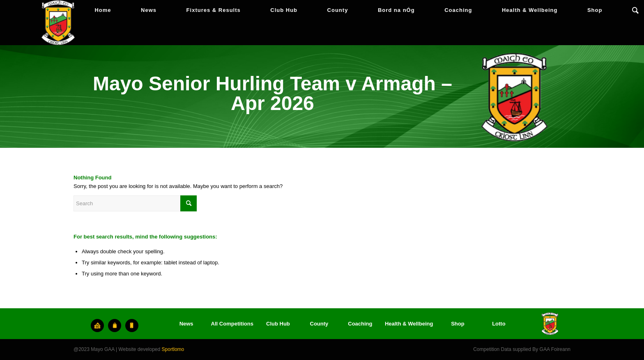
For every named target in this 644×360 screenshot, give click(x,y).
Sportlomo (173, 349)
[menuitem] (103, 10)
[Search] (635, 10)
